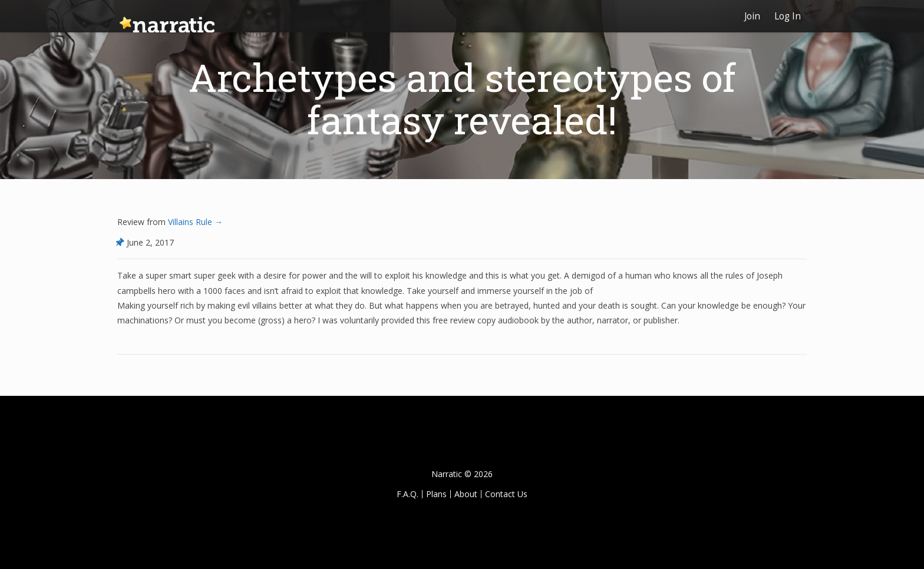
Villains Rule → (194, 222)
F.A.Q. (407, 494)
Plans (436, 494)
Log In (788, 16)
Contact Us (506, 494)
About (466, 494)
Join (752, 16)
